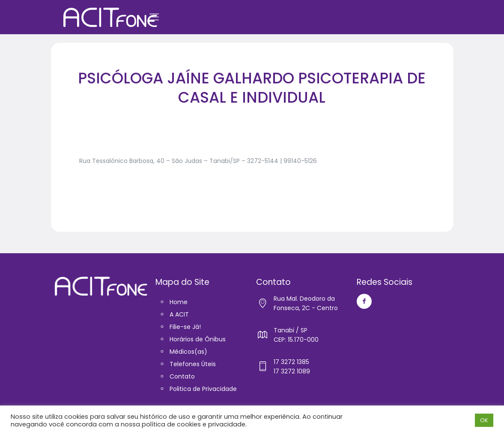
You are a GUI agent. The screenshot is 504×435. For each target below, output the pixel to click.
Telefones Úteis (193, 364)
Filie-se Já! (185, 327)
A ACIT (179, 314)
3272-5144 (263, 161)
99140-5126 (300, 161)
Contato (182, 376)
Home (179, 302)
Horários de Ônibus (198, 339)
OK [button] (484, 420)
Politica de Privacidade (203, 389)
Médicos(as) (188, 352)
